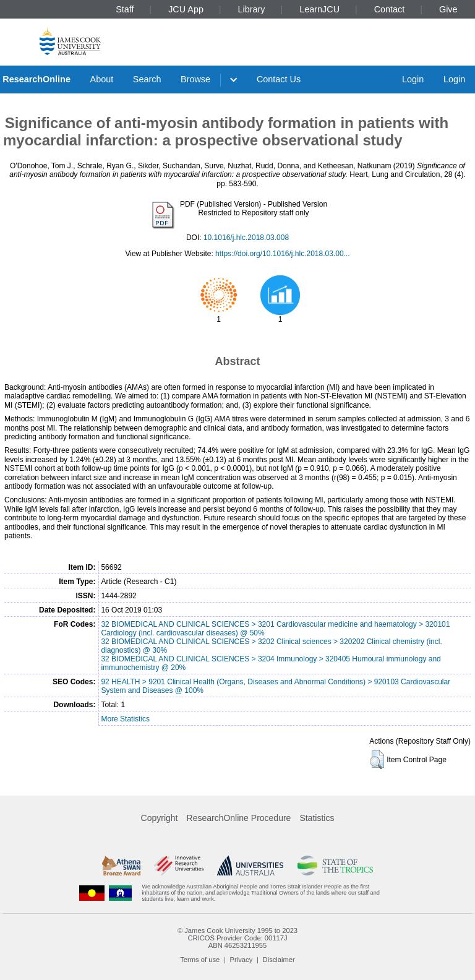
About (102, 79)
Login (413, 79)
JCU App (186, 9)
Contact (390, 9)
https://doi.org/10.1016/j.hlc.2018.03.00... (283, 254)
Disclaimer (279, 960)
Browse (195, 79)
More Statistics (125, 719)
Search (147, 79)
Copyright (160, 818)
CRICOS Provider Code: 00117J (237, 938)
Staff (125, 9)
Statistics (317, 818)
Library (252, 9)
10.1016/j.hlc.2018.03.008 (246, 238)
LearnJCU (319, 9)
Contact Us (279, 79)
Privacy (242, 960)
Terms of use (200, 960)
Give (448, 9)
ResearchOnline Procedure (239, 818)
